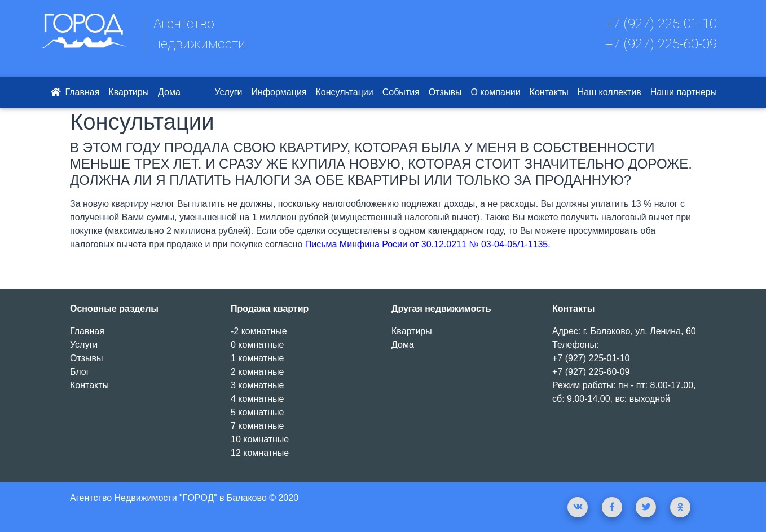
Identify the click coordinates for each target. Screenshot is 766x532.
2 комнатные (257, 372)
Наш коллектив (609, 92)
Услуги (228, 92)
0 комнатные (257, 345)
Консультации (345, 92)
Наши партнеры (684, 92)
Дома (169, 92)
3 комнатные (257, 385)
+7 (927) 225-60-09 (661, 44)
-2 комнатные (259, 331)
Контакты (549, 92)
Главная (74, 92)
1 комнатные (257, 358)
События (401, 92)
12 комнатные (260, 453)
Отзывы (445, 92)
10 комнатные (260, 439)
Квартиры (129, 92)
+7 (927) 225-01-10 (661, 24)
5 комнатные (257, 412)
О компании (495, 92)
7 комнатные (257, 426)
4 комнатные (257, 399)
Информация (279, 92)
